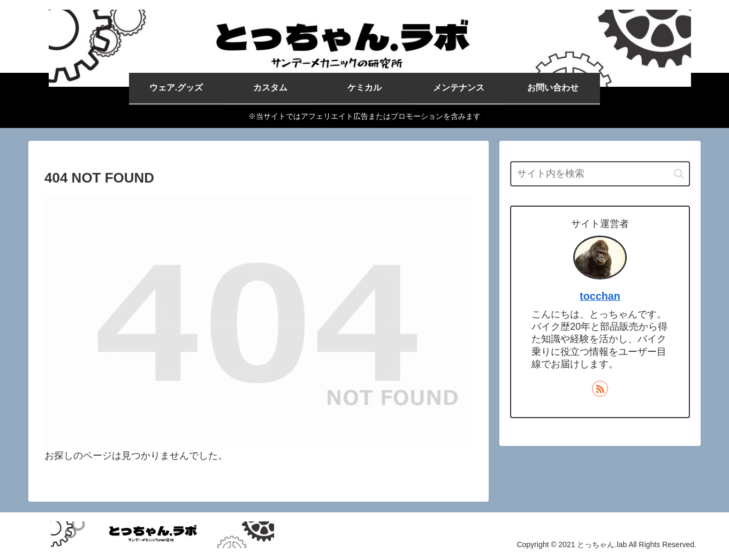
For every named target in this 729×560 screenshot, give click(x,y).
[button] (679, 174)
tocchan (600, 296)
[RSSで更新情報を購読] (600, 389)
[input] (600, 174)
